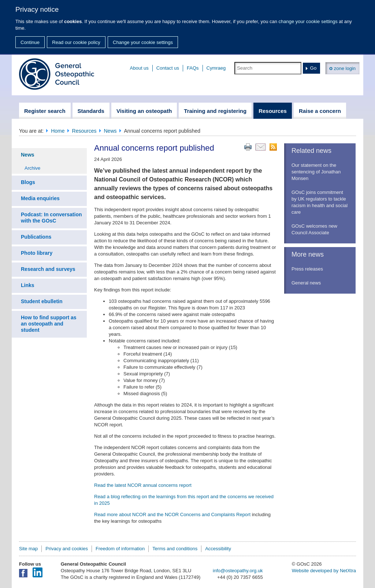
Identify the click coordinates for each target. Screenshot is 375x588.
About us (139, 68)
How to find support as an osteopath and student (49, 324)
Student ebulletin (42, 301)
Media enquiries (40, 198)
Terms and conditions (175, 549)
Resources (84, 131)
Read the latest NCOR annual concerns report (143, 485)
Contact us (168, 68)
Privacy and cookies (67, 549)
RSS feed (273, 147)
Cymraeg (216, 68)
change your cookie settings (308, 21)
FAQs (193, 68)
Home (58, 131)
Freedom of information (120, 549)
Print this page (248, 147)
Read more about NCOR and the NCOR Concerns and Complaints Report (172, 514)
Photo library (37, 253)
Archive (32, 168)
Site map (28, 549)
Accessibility (218, 549)
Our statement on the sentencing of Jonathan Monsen (316, 172)
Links (28, 285)
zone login (342, 68)
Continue (30, 42)
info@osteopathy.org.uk (238, 571)
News (110, 131)
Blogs (28, 182)
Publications (36, 237)
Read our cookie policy (76, 42)
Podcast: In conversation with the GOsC (51, 218)
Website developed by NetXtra (324, 571)
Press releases (307, 269)
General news (306, 283)
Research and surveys (48, 269)
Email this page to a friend (261, 147)
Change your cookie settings (143, 42)
